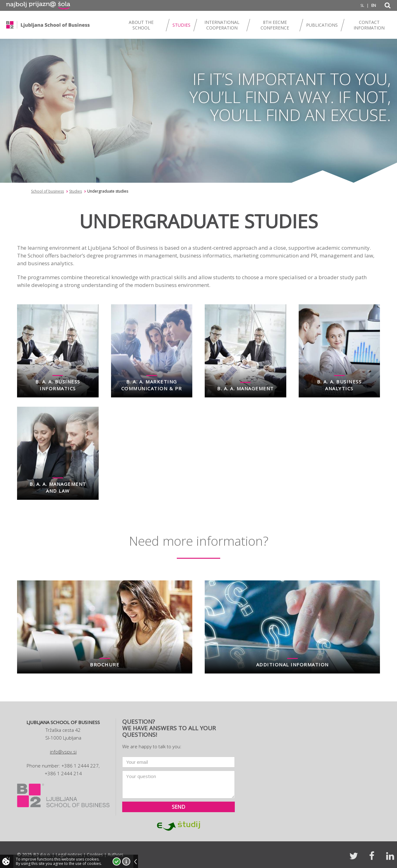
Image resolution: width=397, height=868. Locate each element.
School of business (47, 191)
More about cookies (126, 861)
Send (178, 807)
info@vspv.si (63, 752)
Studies (76, 191)
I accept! (117, 861)
